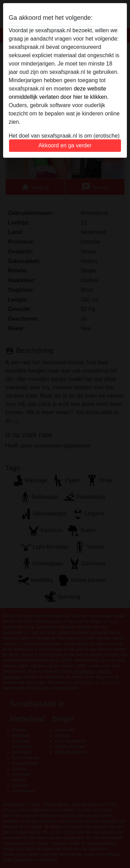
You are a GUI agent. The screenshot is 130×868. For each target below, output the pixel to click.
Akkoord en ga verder (65, 145)
